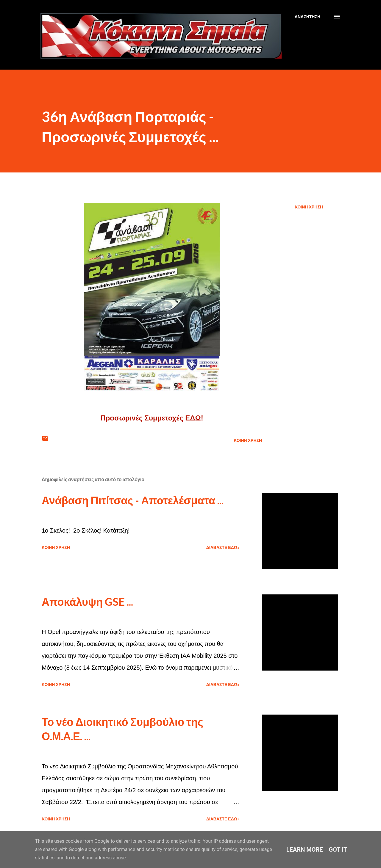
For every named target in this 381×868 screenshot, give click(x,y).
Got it (338, 850)
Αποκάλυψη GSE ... (87, 602)
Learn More (305, 850)
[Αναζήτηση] (307, 17)
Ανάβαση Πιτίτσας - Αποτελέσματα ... (133, 500)
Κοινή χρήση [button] (309, 207)
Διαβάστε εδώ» (223, 547)
